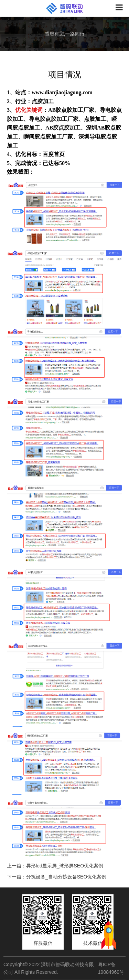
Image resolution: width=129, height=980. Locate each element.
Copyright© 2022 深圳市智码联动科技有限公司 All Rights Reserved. (49, 968)
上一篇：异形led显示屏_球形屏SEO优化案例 (55, 866)
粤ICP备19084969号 (111, 968)
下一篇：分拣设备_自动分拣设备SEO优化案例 (57, 877)
